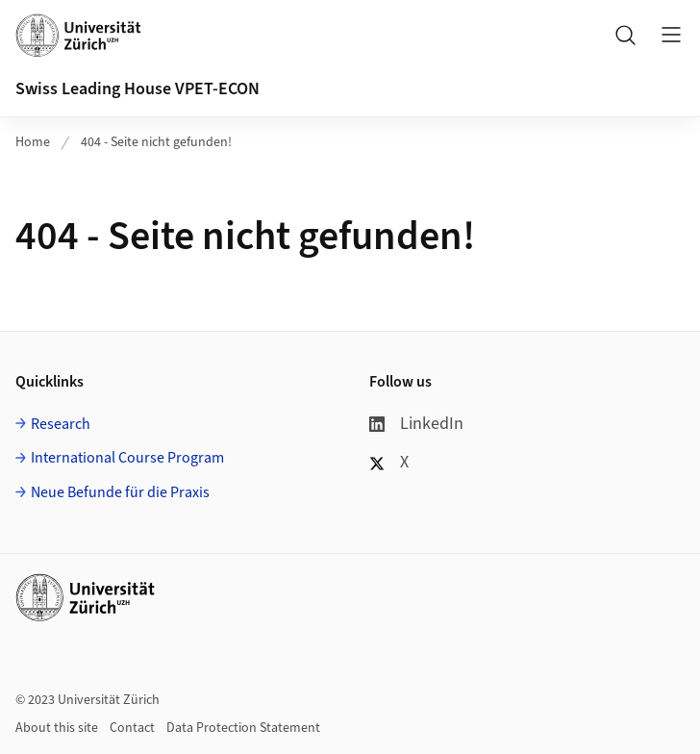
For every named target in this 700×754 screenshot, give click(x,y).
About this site (57, 728)
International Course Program (127, 458)
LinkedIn (416, 424)
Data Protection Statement (243, 728)
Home (33, 142)
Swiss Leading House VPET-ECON (137, 89)
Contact (132, 728)
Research (61, 424)
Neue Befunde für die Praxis (120, 492)
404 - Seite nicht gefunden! (156, 142)
